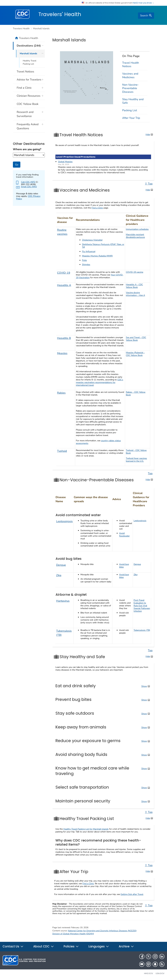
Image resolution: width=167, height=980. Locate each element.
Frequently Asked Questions (28, 126)
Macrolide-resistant (135, 236)
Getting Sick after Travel (132, 894)
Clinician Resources (29, 96)
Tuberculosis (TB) (142, 630)
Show (144, 686)
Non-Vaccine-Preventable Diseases (130, 88)
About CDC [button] (44, 946)
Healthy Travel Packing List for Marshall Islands (86, 829)
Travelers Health (21, 28)
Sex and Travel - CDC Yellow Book (136, 339)
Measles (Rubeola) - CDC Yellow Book (135, 354)
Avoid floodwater (124, 535)
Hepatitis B (64, 338)
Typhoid (62, 451)
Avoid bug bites (124, 566)
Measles (62, 353)
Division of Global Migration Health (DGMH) (73, 934)
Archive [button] (126, 946)
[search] (146, 16)
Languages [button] (99, 946)
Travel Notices (25, 72)
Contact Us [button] (13, 946)
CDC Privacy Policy (28, 197)
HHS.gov (149, 973)
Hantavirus (63, 601)
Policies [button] (71, 946)
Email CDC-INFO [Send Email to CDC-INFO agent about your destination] (29, 187)
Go (17, 165)
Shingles (86, 265)
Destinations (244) (29, 46)
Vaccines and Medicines (130, 75)
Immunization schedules (137, 229)
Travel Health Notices (131, 64)
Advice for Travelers (29, 80)
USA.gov (160, 973)
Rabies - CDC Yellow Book (136, 393)
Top (150, 473)
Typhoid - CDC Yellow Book (136, 452)
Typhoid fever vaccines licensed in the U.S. (136, 460)
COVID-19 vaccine (135, 272)
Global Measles (65, 162)
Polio (84, 260)
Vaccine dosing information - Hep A (135, 294)
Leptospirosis (64, 521)
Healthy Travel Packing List (30, 62)
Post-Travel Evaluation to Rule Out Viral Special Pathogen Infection (142, 606)
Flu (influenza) (89, 251)
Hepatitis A (64, 285)
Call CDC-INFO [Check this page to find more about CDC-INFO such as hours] (28, 182)
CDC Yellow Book (28, 104)
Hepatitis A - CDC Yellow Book (134, 286)
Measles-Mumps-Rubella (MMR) (97, 256)
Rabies (61, 393)
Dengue (61, 565)
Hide (148, 134)
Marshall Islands (41, 28)
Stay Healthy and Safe (133, 101)
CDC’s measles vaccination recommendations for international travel (100, 382)
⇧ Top (149, 184)
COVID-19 (64, 273)
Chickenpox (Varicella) (92, 240)
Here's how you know (143, 3)
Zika (59, 575)
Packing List (130, 110)
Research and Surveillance (25, 114)
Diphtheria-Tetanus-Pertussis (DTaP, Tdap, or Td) (103, 246)
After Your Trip (131, 118)
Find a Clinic (97, 208)
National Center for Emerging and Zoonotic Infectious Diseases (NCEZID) (102, 931)
